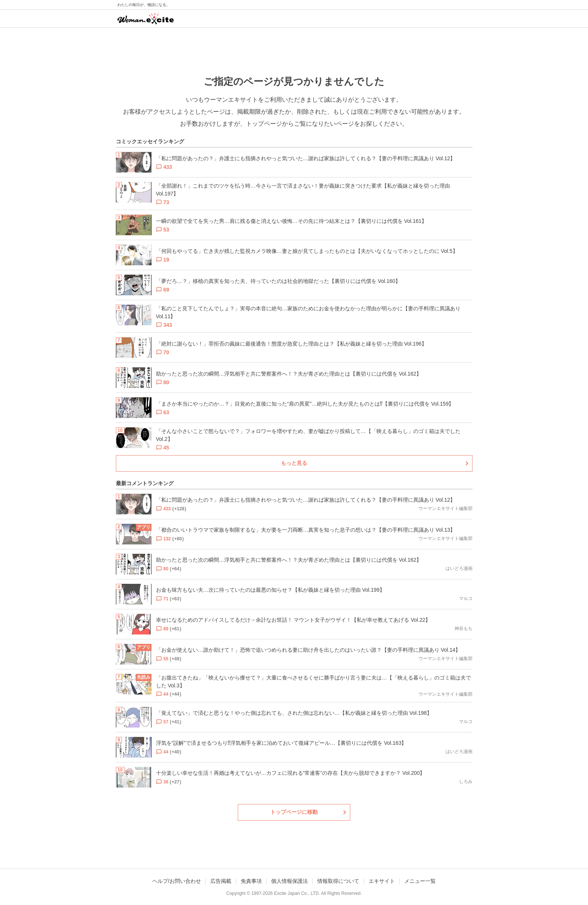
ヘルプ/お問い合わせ (177, 881)
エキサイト (382, 881)
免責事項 (251, 881)
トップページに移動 (294, 812)
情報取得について (338, 881)
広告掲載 (221, 881)
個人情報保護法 (289, 881)
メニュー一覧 (420, 881)
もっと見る (294, 463)
